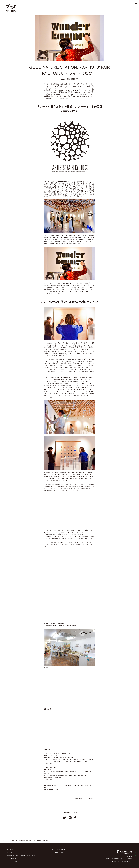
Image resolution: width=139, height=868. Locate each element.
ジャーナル (10, 840)
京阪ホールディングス (57, 850)
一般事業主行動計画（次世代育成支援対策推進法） (21, 856)
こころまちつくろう (57, 853)
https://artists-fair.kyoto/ (51, 790)
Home (5, 840)
